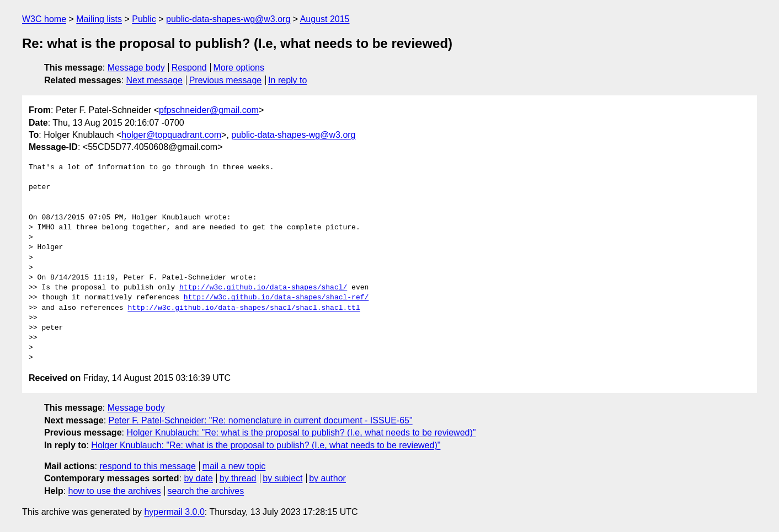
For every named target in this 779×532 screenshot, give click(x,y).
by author (327, 478)
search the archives (206, 491)
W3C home (44, 19)
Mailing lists (99, 19)
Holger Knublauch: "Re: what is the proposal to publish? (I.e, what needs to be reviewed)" (301, 432)
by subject (282, 478)
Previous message (226, 80)
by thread (238, 478)
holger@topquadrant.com (171, 135)
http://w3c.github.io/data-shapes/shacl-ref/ (276, 298)
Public (144, 19)
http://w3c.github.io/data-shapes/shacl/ (263, 288)
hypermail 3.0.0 (174, 512)
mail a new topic (234, 466)
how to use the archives (115, 491)
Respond (189, 68)
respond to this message (147, 466)
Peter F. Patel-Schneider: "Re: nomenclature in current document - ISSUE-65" (261, 420)
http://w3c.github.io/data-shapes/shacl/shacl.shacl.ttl (244, 308)
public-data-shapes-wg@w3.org (228, 19)
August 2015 (325, 19)
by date (198, 478)
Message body (136, 68)
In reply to (287, 80)
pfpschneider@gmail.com (209, 110)
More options (239, 68)
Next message (154, 80)
